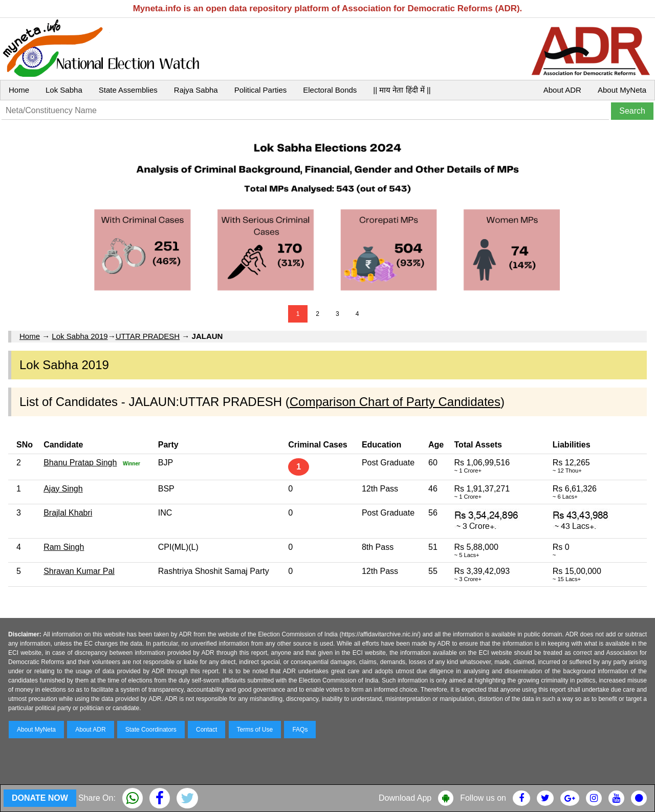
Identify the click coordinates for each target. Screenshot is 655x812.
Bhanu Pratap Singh (80, 463)
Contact (206, 730)
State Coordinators (151, 730)
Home (19, 90)
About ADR (562, 90)
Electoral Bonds (330, 90)
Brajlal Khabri (68, 513)
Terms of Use (255, 730)
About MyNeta (622, 90)
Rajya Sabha (196, 90)
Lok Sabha (64, 90)
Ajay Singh (63, 489)
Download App (405, 798)
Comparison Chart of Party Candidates (395, 402)
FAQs (300, 730)
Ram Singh (64, 547)
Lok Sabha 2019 (80, 336)
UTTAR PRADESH (148, 336)
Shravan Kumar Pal (79, 571)
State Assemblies (128, 90)
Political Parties (261, 90)
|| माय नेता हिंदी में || (402, 90)
